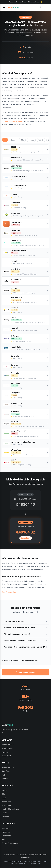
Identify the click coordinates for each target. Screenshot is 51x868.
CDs (22, 140)
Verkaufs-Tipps (8, 748)
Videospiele (6, 801)
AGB (3, 839)
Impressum (6, 832)
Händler (5, 779)
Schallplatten (7, 805)
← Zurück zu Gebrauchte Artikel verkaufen (20, 660)
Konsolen (5, 816)
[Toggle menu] (4, 7)
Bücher (13, 140)
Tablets (41, 140)
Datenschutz (6, 836)
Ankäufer (5, 752)
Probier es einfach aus (25, 672)
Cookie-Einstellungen (10, 843)
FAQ (3, 775)
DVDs (4, 798)
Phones (31, 140)
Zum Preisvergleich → (11, 592)
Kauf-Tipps (6, 771)
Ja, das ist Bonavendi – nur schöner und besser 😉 (26, 2)
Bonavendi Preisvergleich (12, 121)
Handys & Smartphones (10, 809)
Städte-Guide (7, 756)
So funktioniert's (8, 745)
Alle (5, 140)
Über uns (5, 828)
